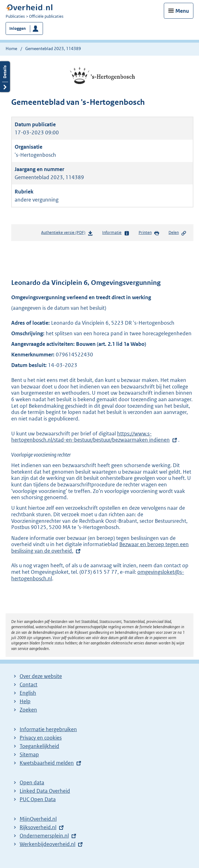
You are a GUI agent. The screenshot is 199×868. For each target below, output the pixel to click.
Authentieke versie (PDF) (67, 234)
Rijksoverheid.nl (38, 827)
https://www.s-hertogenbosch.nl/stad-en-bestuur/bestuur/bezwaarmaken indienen (90, 437)
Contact (28, 685)
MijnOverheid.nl (38, 819)
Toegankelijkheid (39, 746)
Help (25, 701)
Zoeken (28, 710)
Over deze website (41, 676)
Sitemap (29, 754)
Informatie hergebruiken (48, 729)
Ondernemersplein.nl (44, 836)
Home (11, 49)
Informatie (116, 233)
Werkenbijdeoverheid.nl (47, 844)
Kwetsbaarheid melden (47, 763)
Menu (182, 11)
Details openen (5, 77)
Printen (149, 233)
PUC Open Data (38, 799)
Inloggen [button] (18, 28)
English (28, 693)
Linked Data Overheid (45, 791)
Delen (178, 233)
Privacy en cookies (41, 738)
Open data (32, 782)
